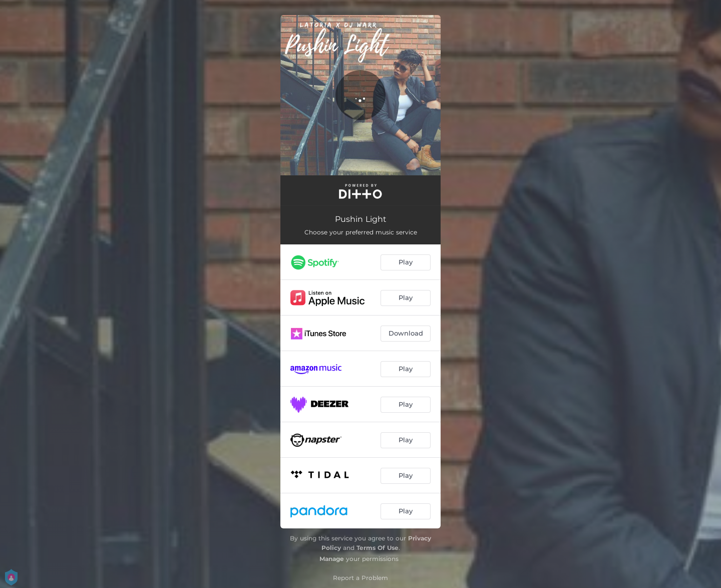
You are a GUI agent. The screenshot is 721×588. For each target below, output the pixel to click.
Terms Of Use (378, 548)
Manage (332, 559)
